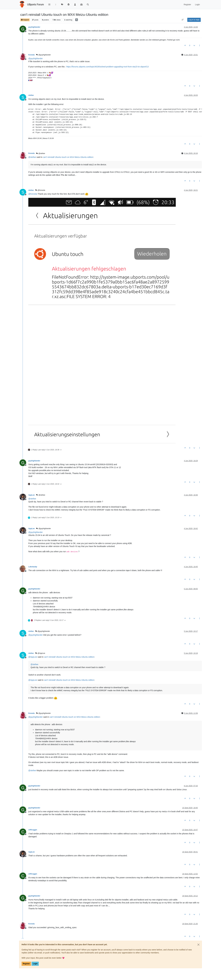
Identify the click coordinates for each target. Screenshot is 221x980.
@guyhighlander (43, 55)
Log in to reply (194, 20)
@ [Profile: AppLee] (33, 657)
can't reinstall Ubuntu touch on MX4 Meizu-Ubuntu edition (68, 157)
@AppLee (40, 653)
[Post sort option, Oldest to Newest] (183, 20)
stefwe (31, 95)
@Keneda (40, 190)
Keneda (31, 55)
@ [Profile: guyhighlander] (36, 58)
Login (35, 964)
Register (26, 964)
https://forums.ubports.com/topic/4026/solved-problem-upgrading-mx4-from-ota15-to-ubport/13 (107, 67)
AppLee (32, 495)
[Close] (198, 945)
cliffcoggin (33, 830)
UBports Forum (36, 5)
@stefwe (40, 153)
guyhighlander (34, 27)
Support (25, 20)
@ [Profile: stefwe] (32, 157)
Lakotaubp (33, 567)
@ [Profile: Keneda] (33, 194)
